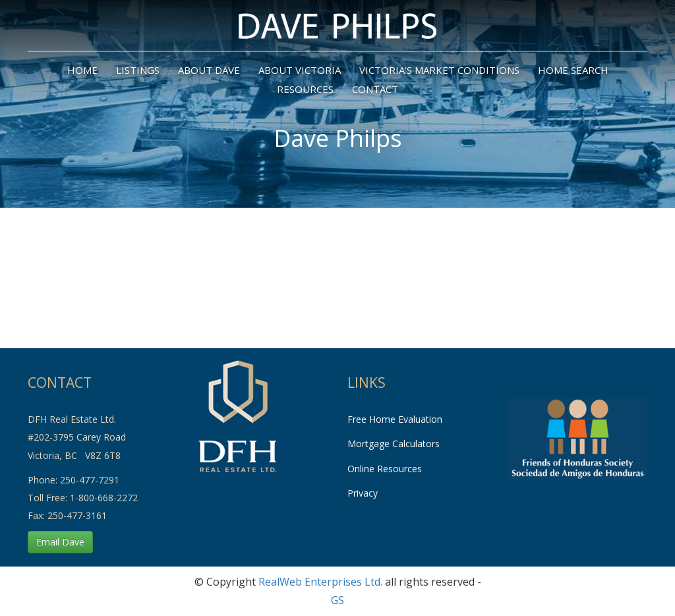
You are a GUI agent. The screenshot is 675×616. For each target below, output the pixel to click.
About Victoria (300, 70)
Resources (305, 89)
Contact (375, 89)
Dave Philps (338, 138)
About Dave (209, 70)
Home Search (573, 70)
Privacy (363, 493)
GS (337, 600)
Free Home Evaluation (395, 419)
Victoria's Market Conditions (439, 70)
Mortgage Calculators (394, 444)
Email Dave (60, 542)
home (82, 70)
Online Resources (385, 469)
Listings (138, 70)
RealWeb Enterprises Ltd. (320, 582)
